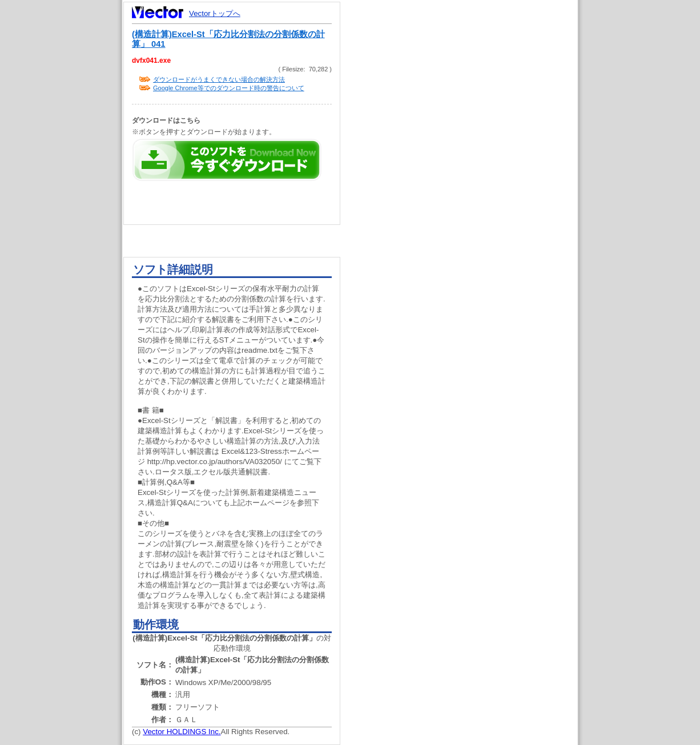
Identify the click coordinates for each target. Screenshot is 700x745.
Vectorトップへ (215, 13)
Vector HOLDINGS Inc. (182, 732)
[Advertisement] (469, 217)
